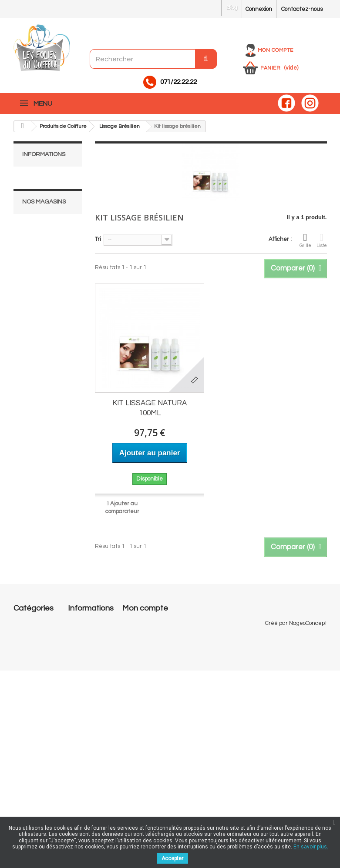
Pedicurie (26, 722)
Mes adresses (140, 645)
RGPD (76, 775)
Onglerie (25, 642)
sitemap (78, 805)
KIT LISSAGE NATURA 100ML (150, 408)
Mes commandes (144, 623)
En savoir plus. (311, 847)
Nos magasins (46, 251)
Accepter (172, 858)
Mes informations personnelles (161, 657)
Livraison (39, 178)
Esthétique (28, 691)
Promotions (82, 623)
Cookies (77, 764)
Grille (305, 240)
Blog (232, 7)
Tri (98, 239)
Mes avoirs (136, 634)
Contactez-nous (302, 9)
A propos (39, 225)
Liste (322, 240)
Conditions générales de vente (85, 733)
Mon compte (276, 50)
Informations (44, 154)
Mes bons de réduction (151, 668)
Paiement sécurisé (53, 238)
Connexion (259, 9)
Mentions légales (50, 191)
